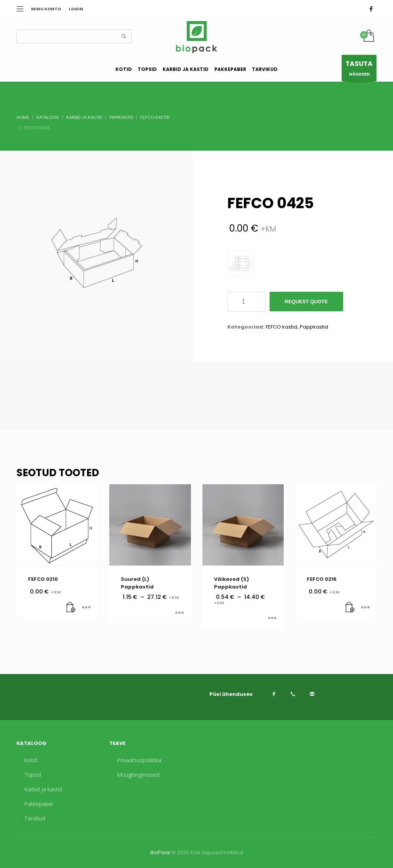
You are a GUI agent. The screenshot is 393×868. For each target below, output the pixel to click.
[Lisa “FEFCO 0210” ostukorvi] (71, 608)
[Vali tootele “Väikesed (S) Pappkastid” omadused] (272, 618)
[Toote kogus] (247, 302)
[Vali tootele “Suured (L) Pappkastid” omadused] (179, 613)
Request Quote (307, 302)
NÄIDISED (359, 70)
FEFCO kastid (281, 327)
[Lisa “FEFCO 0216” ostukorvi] (350, 608)
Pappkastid (314, 327)
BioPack (160, 852)
